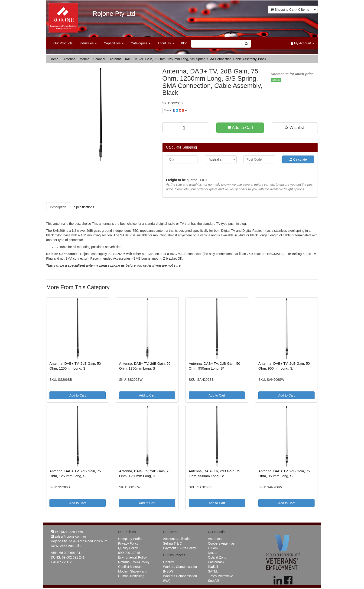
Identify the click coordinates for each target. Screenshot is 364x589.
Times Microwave (221, 576)
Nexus (213, 553)
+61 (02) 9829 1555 (67, 532)
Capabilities (114, 43)
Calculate (298, 159)
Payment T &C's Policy (179, 548)
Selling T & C (172, 543)
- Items (290, 10)
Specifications (84, 207)
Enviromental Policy (132, 557)
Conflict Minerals (130, 567)
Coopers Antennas (221, 543)
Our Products (63, 43)
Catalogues (141, 43)
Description (58, 207)
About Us (166, 43)
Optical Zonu (217, 557)
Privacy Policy (128, 543)
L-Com (213, 548)
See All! (213, 581)
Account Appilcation (177, 539)
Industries (88, 43)
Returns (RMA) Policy (134, 562)
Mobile (84, 59)
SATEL (213, 571)
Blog (184, 43)
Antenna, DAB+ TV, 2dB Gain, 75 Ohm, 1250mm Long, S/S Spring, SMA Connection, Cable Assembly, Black (188, 59)
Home (54, 59)
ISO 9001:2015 (129, 553)
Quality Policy (128, 548)
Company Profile (130, 539)
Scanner (99, 59)
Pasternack (216, 562)
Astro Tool (215, 539)
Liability (168, 562)
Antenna (69, 59)
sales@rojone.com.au (68, 536)
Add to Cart (240, 128)
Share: (175, 110)
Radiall (213, 567)
